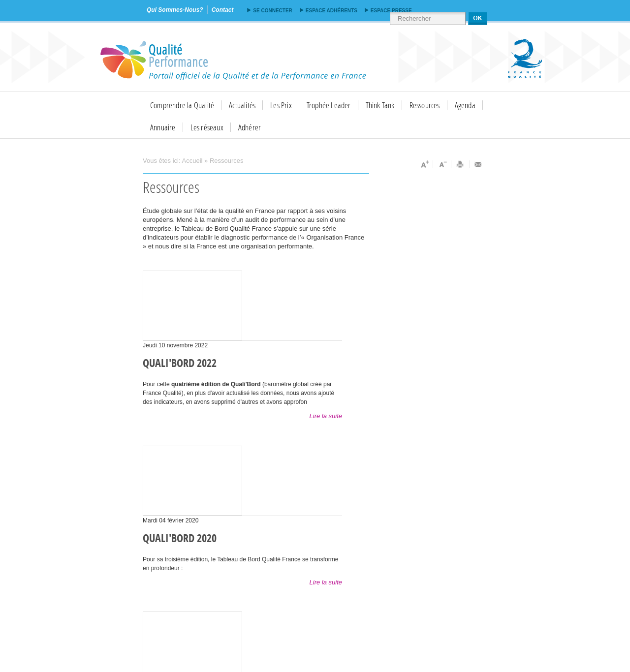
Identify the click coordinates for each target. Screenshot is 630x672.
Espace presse (391, 11)
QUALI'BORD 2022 (180, 364)
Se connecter (272, 11)
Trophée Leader (329, 105)
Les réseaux (207, 127)
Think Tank (380, 105)
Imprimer (460, 164)
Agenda (465, 105)
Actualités (242, 105)
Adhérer (250, 127)
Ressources (425, 105)
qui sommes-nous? (175, 10)
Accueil (192, 161)
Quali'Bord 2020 (180, 539)
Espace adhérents (331, 11)
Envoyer (478, 164)
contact (223, 10)
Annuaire (163, 127)
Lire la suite (326, 416)
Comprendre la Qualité (182, 105)
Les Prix (281, 105)
